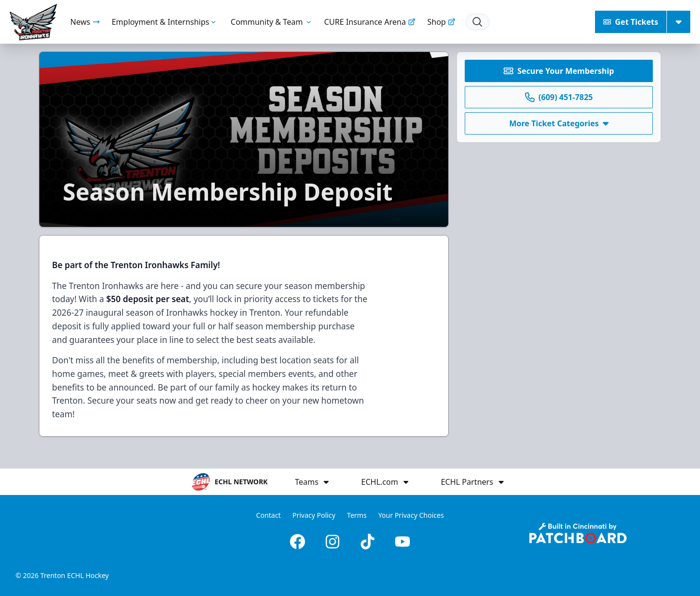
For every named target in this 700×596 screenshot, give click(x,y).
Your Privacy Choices (411, 515)
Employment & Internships (166, 22)
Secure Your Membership (559, 71)
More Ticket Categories (559, 123)
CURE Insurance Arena (370, 22)
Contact (269, 515)
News (85, 22)
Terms (357, 515)
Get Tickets (631, 22)
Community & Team (272, 22)
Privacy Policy (314, 515)
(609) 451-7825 (559, 97)
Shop (441, 22)
